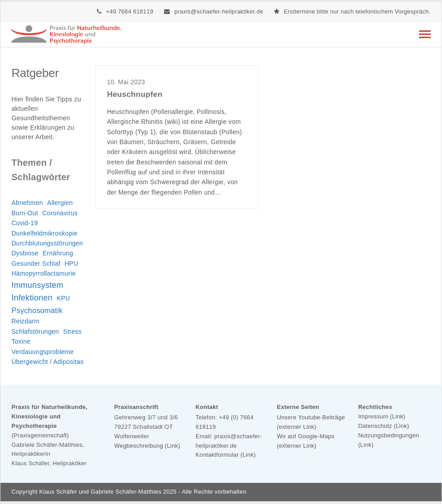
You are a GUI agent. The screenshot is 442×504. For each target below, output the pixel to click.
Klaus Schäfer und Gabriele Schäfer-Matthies (100, 492)
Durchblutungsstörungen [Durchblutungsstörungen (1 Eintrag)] (47, 243)
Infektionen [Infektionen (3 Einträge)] (32, 298)
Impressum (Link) (382, 416)
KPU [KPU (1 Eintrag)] (64, 298)
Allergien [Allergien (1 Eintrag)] (60, 203)
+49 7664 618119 (130, 11)
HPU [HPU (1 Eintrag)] (71, 263)
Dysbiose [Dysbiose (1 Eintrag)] (25, 253)
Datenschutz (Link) (384, 426)
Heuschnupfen (134, 94)
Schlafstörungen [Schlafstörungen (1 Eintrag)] (35, 331)
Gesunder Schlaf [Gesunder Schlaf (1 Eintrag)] (36, 263)
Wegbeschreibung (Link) (147, 446)
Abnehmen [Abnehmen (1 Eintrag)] (27, 203)
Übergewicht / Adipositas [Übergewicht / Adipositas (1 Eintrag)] (47, 362)
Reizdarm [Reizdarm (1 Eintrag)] (25, 321)
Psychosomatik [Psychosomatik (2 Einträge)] (37, 310)
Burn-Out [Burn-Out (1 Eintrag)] (25, 213)
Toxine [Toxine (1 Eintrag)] (21, 341)
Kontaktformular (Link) (226, 455)
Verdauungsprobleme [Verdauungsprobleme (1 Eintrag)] (42, 352)
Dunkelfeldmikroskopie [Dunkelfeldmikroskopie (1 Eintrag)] (44, 233)
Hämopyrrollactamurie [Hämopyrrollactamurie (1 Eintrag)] (43, 273)
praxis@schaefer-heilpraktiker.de (219, 11)
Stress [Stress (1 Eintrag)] (72, 331)
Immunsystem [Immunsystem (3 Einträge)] (37, 285)
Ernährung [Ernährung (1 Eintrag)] (58, 253)
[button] (425, 34)
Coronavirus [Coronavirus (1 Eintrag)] (60, 213)
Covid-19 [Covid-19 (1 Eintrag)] (24, 223)
